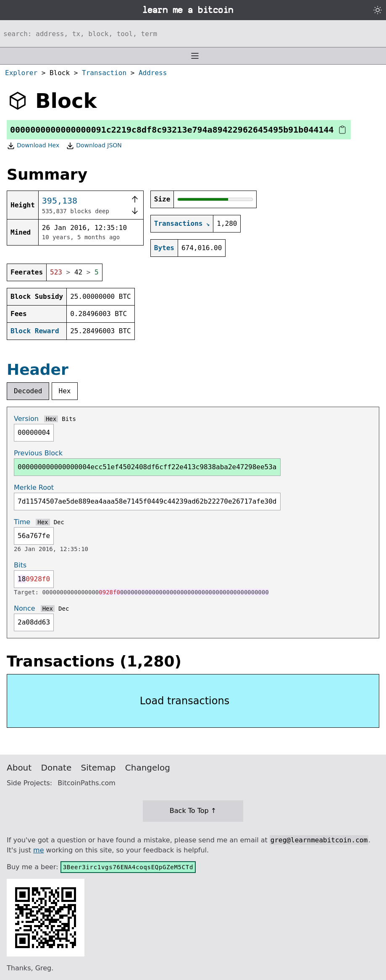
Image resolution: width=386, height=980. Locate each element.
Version (26, 419)
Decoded (28, 391)
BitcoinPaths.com (87, 783)
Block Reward (35, 331)
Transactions (179, 223)
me (38, 850)
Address (153, 73)
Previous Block (38, 453)
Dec (59, 522)
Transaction (104, 73)
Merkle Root (34, 487)
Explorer (21, 73)
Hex (65, 391)
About (19, 768)
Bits (69, 419)
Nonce (25, 608)
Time (22, 522)
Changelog (148, 768)
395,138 (60, 201)
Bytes (164, 248)
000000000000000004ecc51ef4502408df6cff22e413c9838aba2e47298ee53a (147, 467)
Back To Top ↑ (193, 811)
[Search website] (193, 34)
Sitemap (98, 768)
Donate (56, 768)
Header (38, 370)
